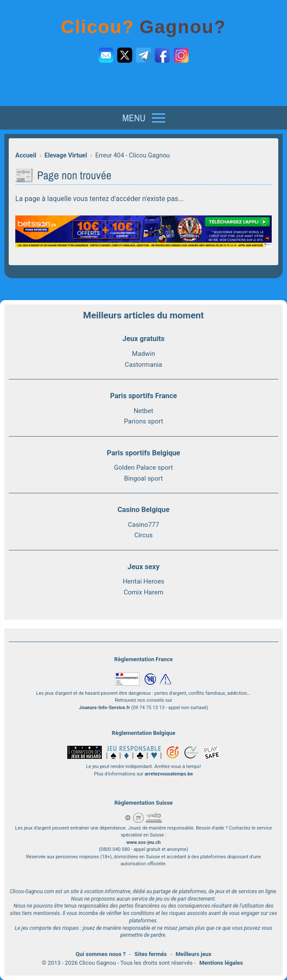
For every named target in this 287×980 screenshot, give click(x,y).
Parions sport (144, 421)
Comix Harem (143, 592)
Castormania (143, 365)
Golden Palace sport (143, 468)
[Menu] (143, 118)
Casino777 (143, 525)
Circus (143, 535)
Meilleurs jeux (194, 954)
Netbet (143, 411)
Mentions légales (221, 963)
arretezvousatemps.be (169, 774)
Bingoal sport (143, 478)
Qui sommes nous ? (101, 954)
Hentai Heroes (143, 581)
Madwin (143, 354)
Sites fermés (151, 954)
